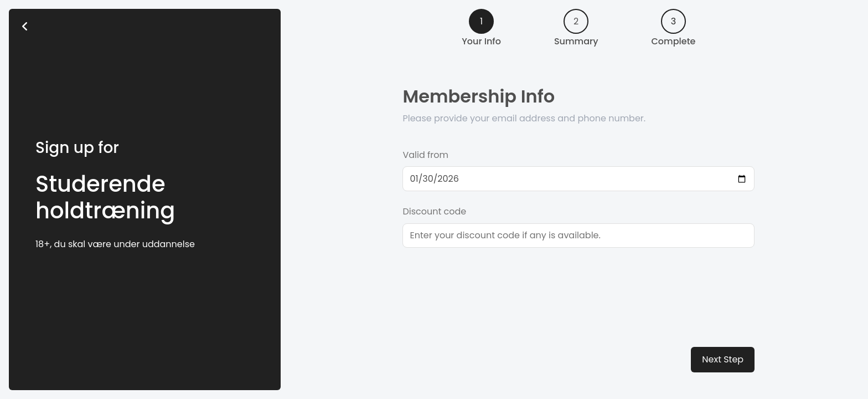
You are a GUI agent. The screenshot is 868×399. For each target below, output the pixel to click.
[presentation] (487, 283)
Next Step (723, 359)
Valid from (425, 155)
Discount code (434, 211)
